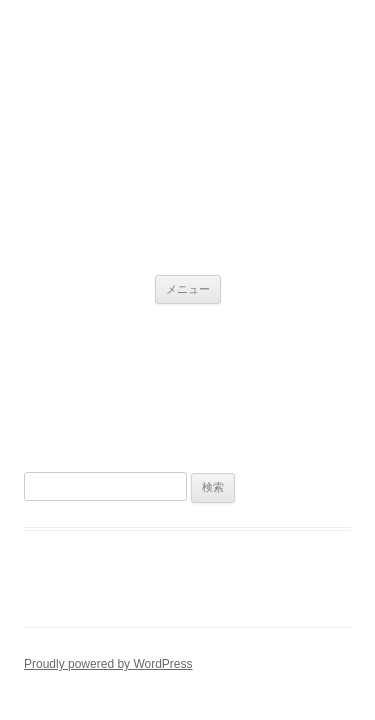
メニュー (188, 289)
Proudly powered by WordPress (108, 664)
